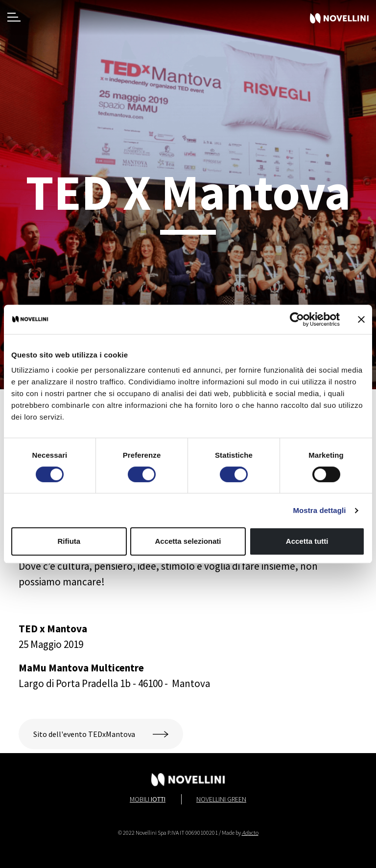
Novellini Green (221, 799)
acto (250, 833)
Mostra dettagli (319, 510)
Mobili (148, 799)
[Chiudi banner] (361, 319)
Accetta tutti (307, 541)
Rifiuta (69, 541)
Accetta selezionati (188, 541)
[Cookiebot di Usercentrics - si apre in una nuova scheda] (297, 319)
